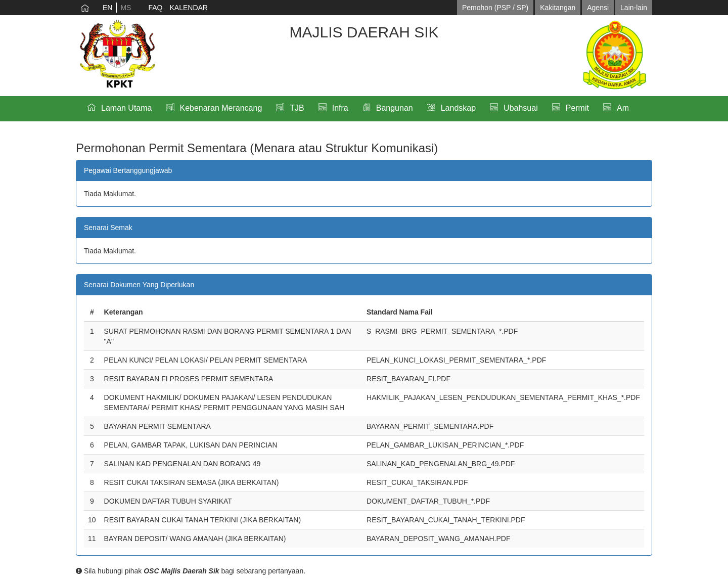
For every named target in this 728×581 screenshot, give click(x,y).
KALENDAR (188, 8)
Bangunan (395, 108)
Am (623, 108)
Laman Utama (127, 108)
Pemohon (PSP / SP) (495, 8)
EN (107, 8)
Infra (340, 108)
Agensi (598, 8)
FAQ (155, 8)
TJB (297, 108)
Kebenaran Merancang (221, 108)
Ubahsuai (521, 108)
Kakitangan (558, 8)
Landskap (458, 108)
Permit (577, 108)
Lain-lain (634, 8)
